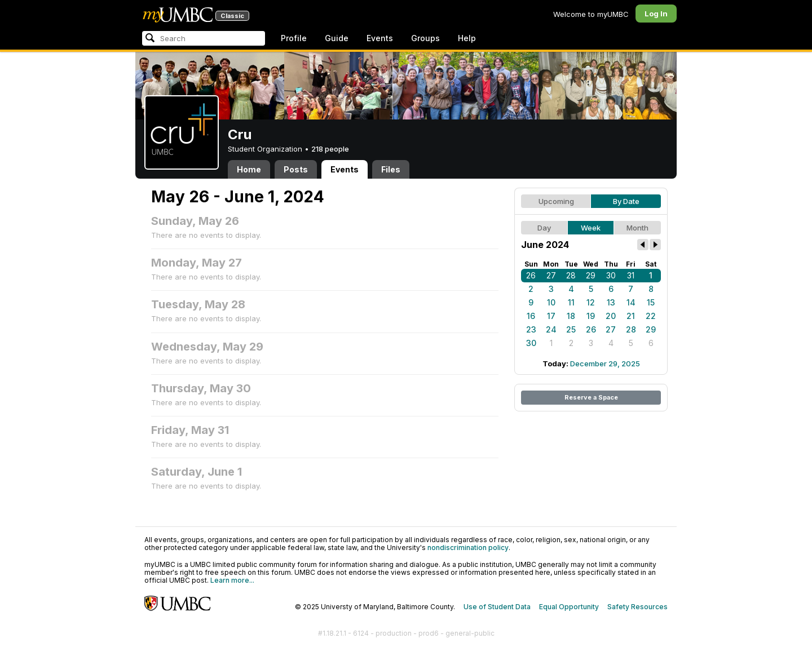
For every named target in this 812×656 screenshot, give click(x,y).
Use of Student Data (497, 607)
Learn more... (232, 580)
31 (631, 275)
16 (531, 316)
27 (551, 275)
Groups (425, 38)
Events (380, 38)
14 (631, 302)
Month (637, 228)
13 (611, 302)
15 (651, 302)
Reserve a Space (591, 397)
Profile (294, 38)
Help (467, 38)
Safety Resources (637, 607)
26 (531, 275)
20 (611, 316)
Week (591, 228)
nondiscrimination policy (468, 548)
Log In (656, 14)
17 (551, 316)
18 (571, 316)
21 (631, 316)
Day (544, 228)
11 (571, 302)
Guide (337, 38)
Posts (296, 169)
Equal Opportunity (569, 607)
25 (571, 329)
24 (551, 329)
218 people (330, 149)
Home (249, 169)
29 (591, 275)
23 (531, 329)
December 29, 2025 (605, 364)
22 (651, 316)
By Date (626, 201)
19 (591, 316)
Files (391, 169)
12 (591, 302)
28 (571, 275)
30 (611, 275)
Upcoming (556, 201)
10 (551, 302)
